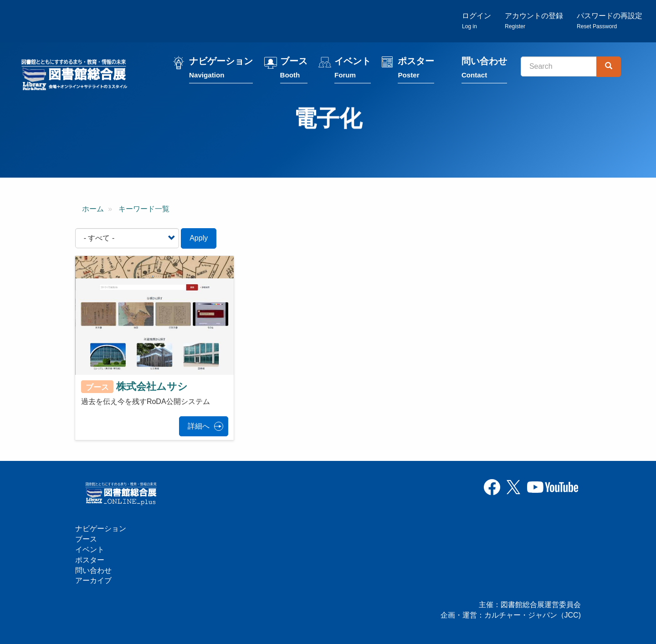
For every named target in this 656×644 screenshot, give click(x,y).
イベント (353, 69)
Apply (199, 238)
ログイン (477, 21)
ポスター (416, 69)
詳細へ (199, 426)
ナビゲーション (221, 69)
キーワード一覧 (144, 209)
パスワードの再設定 (610, 21)
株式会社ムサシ (152, 386)
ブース (294, 69)
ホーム (93, 209)
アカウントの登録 (534, 21)
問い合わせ (484, 69)
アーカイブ (93, 580)
